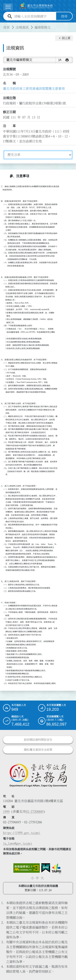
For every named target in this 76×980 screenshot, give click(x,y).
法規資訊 (22, 27)
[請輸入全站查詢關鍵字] (34, 16)
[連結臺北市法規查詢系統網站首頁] (36, 6)
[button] (64, 38)
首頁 (6, 27)
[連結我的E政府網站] (46, 868)
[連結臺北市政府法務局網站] (38, 775)
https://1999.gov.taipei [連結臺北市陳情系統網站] (22, 833)
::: (2, 25)
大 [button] (42, 878)
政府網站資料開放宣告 (38, 739)
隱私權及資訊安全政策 (38, 749)
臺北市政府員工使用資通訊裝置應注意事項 (34, 89)
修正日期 (9, 112)
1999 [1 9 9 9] (6, 811)
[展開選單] (8, 7)
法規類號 (9, 69)
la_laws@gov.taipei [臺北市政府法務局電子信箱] (18, 843)
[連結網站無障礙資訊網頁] (27, 868)
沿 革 (9, 126)
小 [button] (32, 878)
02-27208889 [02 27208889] (35, 811)
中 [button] (37, 878)
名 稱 (9, 83)
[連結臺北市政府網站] (56, 869)
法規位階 (9, 98)
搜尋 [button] (64, 16)
